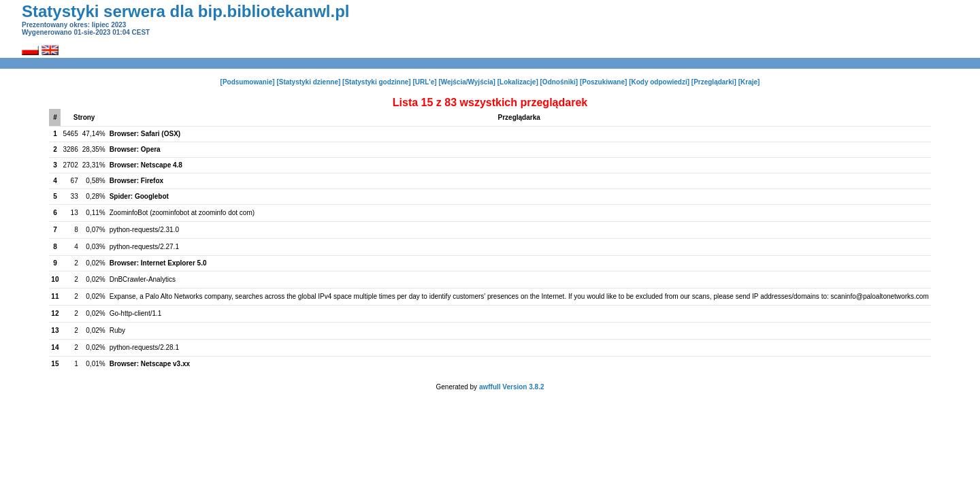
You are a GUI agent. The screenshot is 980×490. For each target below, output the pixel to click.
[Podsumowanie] (248, 82)
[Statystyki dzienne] (308, 82)
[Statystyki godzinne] (377, 82)
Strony (84, 117)
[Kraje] (749, 82)
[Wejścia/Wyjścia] (467, 82)
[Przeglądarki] (714, 82)
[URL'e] (424, 82)
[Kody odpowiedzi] (659, 82)
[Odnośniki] (559, 82)
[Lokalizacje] (518, 82)
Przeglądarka (519, 117)
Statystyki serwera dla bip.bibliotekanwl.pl (185, 11)
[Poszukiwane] (603, 82)
